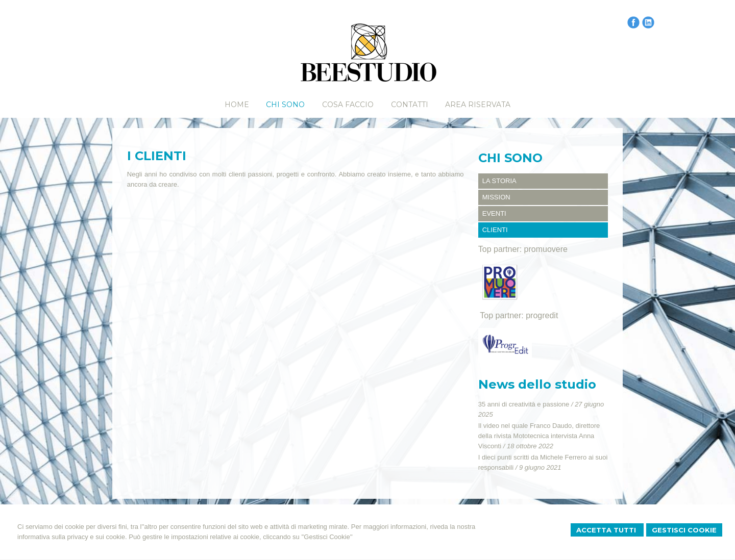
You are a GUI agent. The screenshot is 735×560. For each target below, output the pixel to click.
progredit (542, 315)
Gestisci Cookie (684, 530)
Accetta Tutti (607, 530)
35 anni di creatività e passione (524, 404)
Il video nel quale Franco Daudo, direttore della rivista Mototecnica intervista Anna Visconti (539, 436)
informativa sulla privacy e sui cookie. (72, 537)
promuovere (546, 249)
